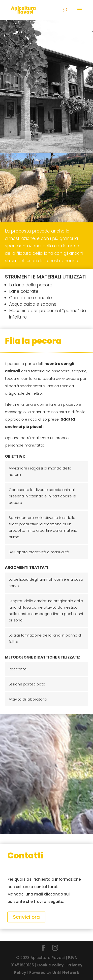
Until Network (66, 972)
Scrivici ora (26, 917)
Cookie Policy (50, 965)
